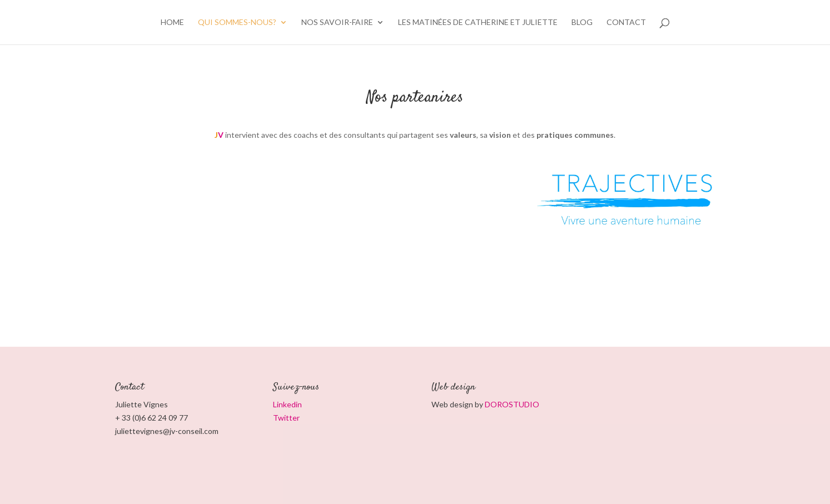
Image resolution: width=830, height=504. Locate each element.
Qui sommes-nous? (237, 23)
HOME (172, 23)
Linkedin (287, 404)
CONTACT (626, 23)
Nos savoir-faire (337, 23)
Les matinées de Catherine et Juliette (478, 23)
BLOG (582, 23)
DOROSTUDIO (512, 404)
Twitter (286, 418)
